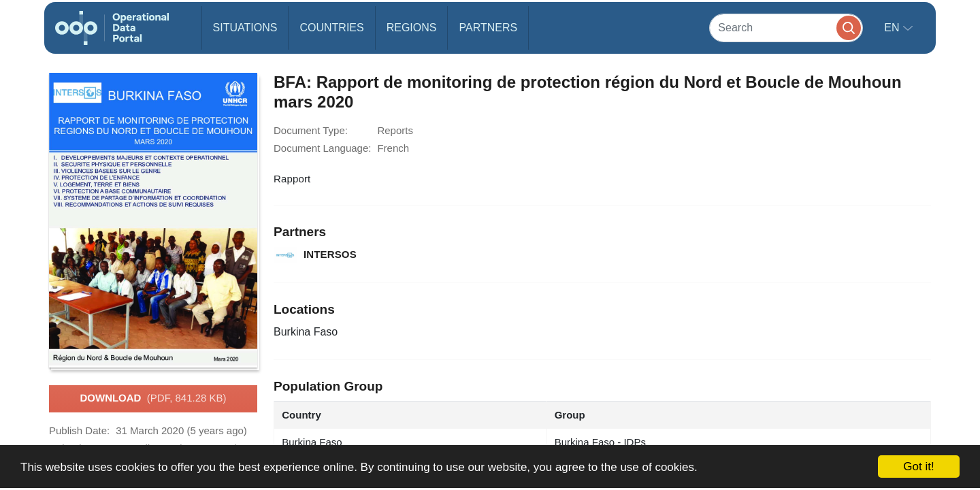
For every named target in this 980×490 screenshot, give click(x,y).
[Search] (786, 28)
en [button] (893, 28)
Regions (412, 28)
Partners (488, 28)
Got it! (918, 467)
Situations (245, 28)
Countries (331, 28)
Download (153, 399)
